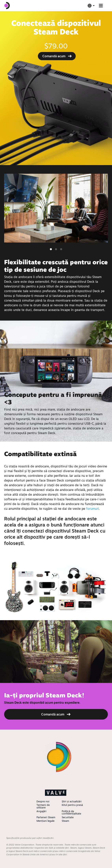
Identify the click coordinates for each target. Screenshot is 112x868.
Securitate (68, 817)
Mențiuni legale (45, 821)
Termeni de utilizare (43, 806)
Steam (65, 821)
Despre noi (43, 801)
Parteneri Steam (46, 817)
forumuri (92, 509)
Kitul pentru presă (72, 805)
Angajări (41, 811)
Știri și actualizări (72, 801)
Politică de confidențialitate (71, 812)
